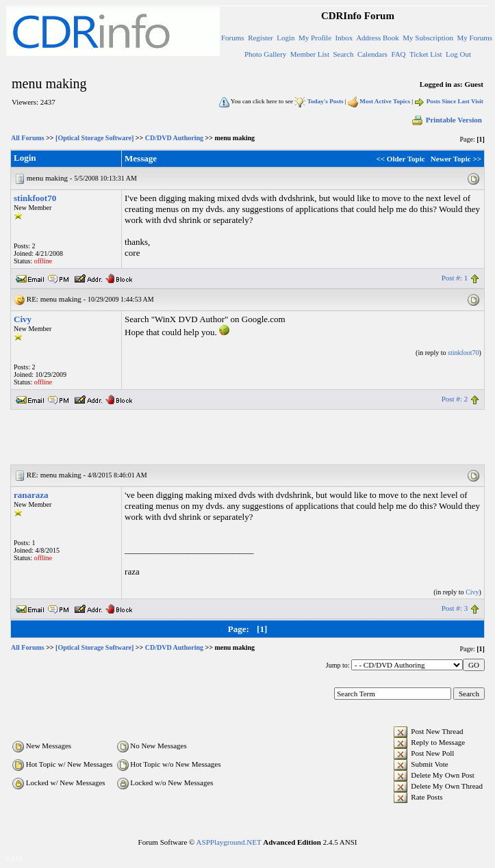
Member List (310, 54)
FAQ (398, 54)
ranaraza (31, 495)
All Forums (28, 138)
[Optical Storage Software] (94, 138)
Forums (233, 38)
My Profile (315, 38)
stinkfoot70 (35, 198)
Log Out (458, 54)
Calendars (372, 54)
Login (285, 38)
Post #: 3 (455, 608)
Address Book (378, 38)
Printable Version (446, 120)
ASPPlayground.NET (229, 842)
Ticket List (426, 54)
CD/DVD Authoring (174, 138)
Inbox (344, 38)
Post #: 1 (455, 278)
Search (343, 54)
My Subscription (428, 38)
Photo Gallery (265, 54)
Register (261, 38)
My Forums (474, 38)
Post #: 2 (455, 399)
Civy (23, 319)
